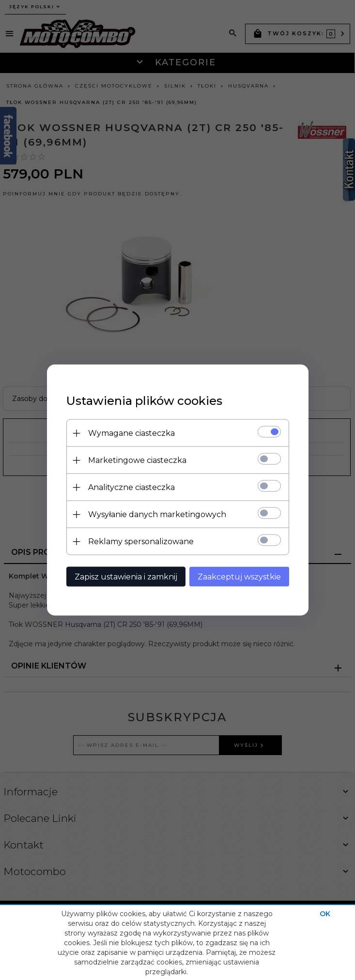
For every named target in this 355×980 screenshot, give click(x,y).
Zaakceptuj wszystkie (239, 577)
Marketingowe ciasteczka (137, 460)
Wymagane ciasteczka (131, 433)
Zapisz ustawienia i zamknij (126, 577)
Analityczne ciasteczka (131, 487)
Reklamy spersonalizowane (141, 542)
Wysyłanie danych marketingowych (157, 514)
